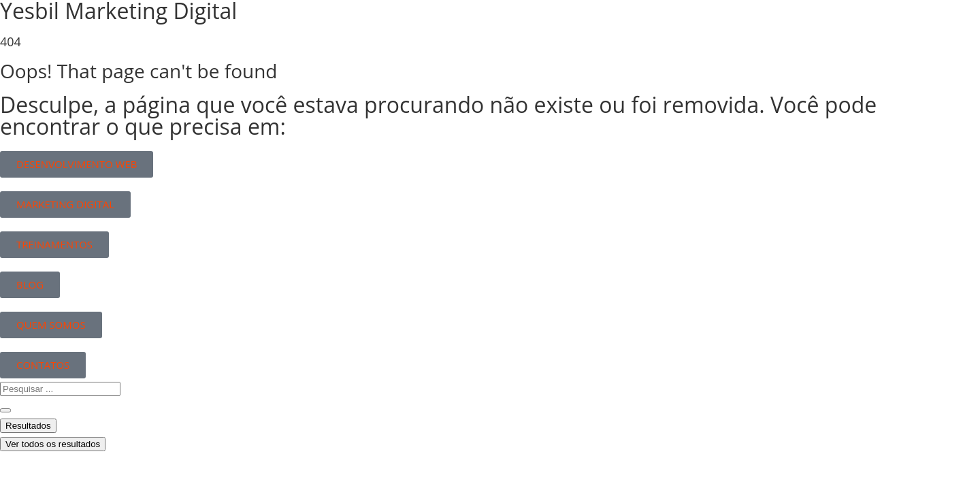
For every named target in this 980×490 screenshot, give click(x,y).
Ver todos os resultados (53, 444)
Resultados (28, 426)
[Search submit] (5, 410)
